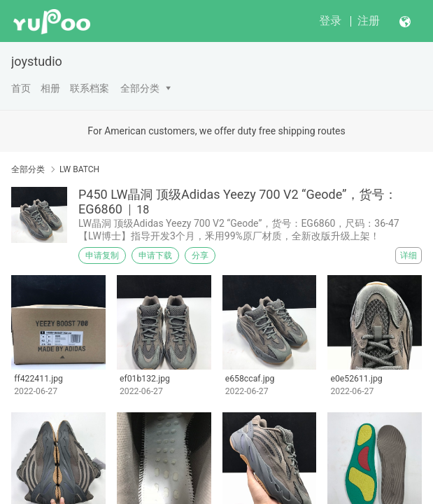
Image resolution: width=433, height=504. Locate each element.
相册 (50, 88)
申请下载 (155, 255)
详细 (409, 255)
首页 (21, 88)
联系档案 (90, 88)
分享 (200, 255)
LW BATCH (79, 169)
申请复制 (102, 255)
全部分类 (140, 88)
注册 (369, 21)
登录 (330, 21)
